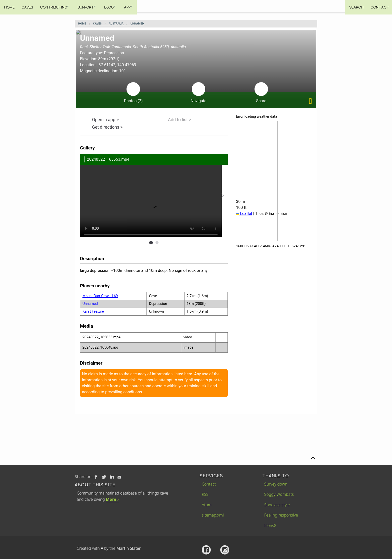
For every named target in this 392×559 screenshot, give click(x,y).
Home (9, 6)
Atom (207, 505)
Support (91, 6)
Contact (378, 6)
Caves (28, 6)
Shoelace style (277, 505)
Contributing (56, 6)
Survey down (276, 484)
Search (354, 6)
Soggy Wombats (279, 494)
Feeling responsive (281, 515)
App (138, 6)
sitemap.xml (213, 515)
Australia (116, 24)
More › (112, 499)
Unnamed (137, 24)
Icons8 (270, 526)
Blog (117, 6)
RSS (205, 494)
